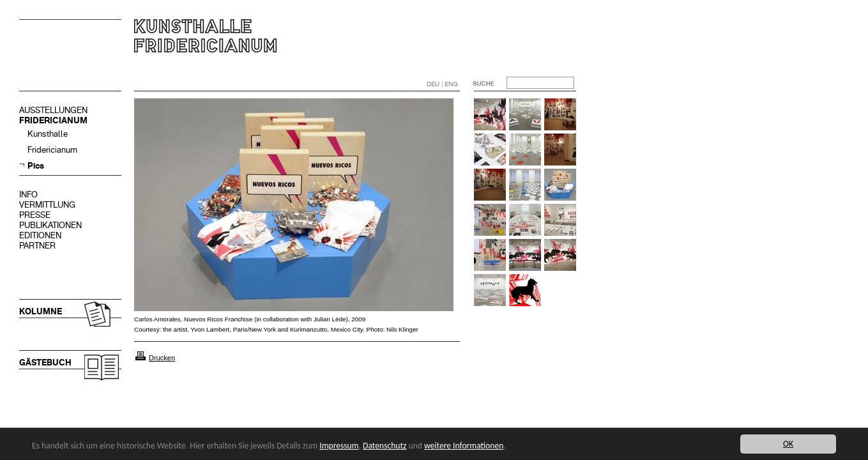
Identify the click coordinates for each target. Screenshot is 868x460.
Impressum (339, 446)
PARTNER (37, 246)
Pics (36, 166)
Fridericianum (52, 150)
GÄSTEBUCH (45, 363)
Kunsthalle (48, 134)
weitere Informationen (464, 446)
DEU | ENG (442, 84)
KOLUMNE (41, 311)
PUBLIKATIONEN (50, 225)
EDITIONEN (40, 235)
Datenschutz (385, 446)
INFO (28, 195)
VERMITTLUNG (47, 205)
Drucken (162, 358)
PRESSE (35, 215)
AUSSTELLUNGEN (53, 110)
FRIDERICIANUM (53, 120)
